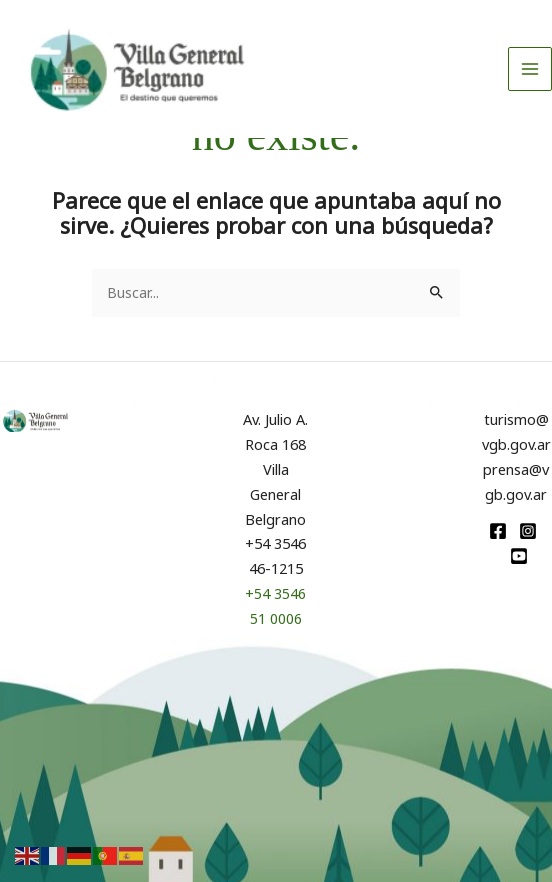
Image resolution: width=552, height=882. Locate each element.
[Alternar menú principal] (530, 77)
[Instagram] (528, 531)
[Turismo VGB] (154, 77)
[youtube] (519, 556)
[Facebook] (498, 531)
